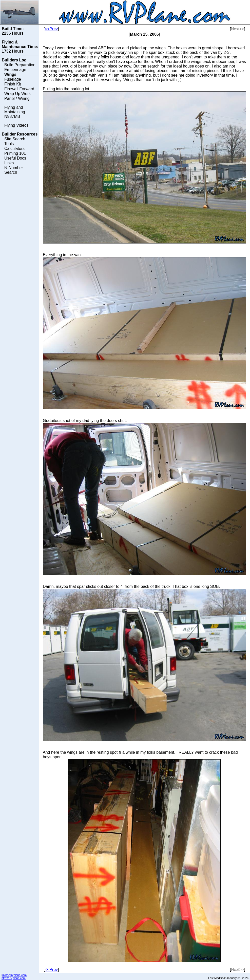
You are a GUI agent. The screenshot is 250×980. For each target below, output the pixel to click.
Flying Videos (16, 125)
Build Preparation (20, 65)
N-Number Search (14, 170)
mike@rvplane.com (14, 975)
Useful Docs (15, 158)
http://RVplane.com (14, 978)
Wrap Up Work (17, 94)
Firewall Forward (19, 89)
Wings (10, 74)
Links (9, 163)
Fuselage (13, 79)
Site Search (15, 139)
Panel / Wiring (17, 98)
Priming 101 (15, 153)
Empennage (15, 70)
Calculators (14, 149)
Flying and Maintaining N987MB (15, 112)
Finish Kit (13, 84)
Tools (9, 144)
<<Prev (51, 29)
